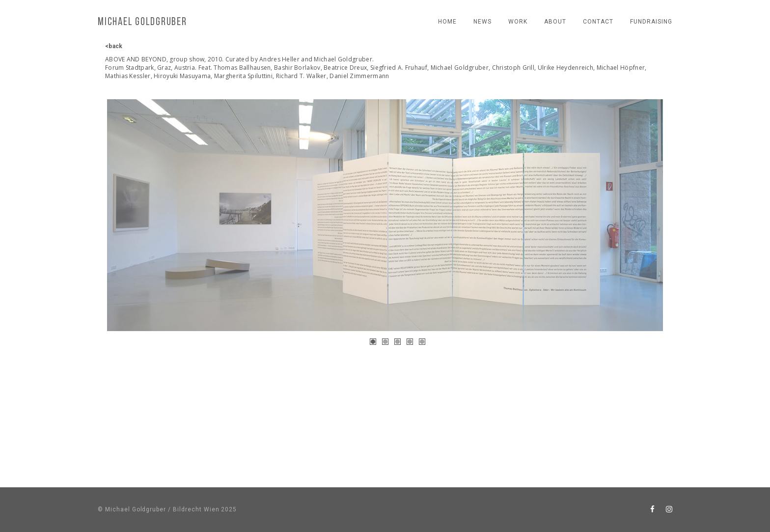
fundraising (651, 22)
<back (114, 46)
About (555, 22)
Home (447, 22)
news (482, 22)
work (518, 22)
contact (598, 22)
